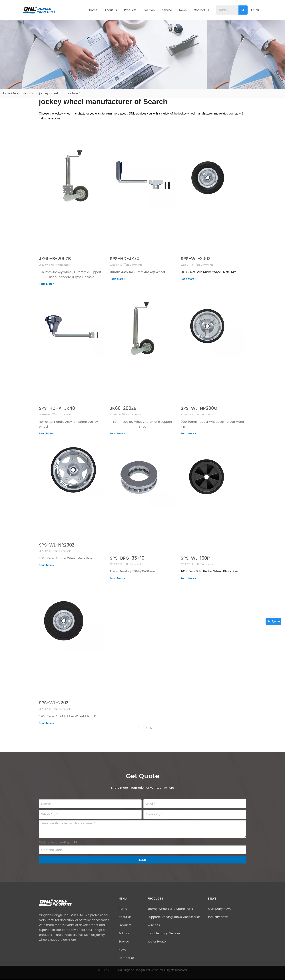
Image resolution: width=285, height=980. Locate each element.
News (183, 10)
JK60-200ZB (123, 408)
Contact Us (202, 10)
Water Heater (157, 942)
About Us (111, 10)
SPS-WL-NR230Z (57, 545)
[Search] (243, 10)
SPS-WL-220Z (54, 703)
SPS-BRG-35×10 (127, 558)
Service (167, 10)
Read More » (47, 284)
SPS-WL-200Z (196, 259)
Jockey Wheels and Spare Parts (170, 909)
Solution (149, 10)
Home (93, 10)
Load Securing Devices (164, 934)
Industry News (218, 917)
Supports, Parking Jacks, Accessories (174, 917)
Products (130, 10)
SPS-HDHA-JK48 (57, 408)
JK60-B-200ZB (55, 259)
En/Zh (255, 10)
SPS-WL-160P (195, 558)
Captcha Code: (58, 843)
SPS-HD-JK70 (125, 259)
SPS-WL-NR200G (199, 408)
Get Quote (273, 621)
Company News (220, 909)
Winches (154, 925)
